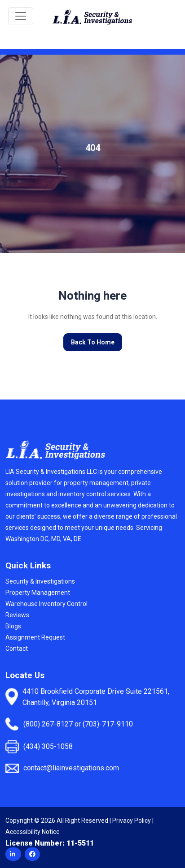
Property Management (38, 593)
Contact (17, 649)
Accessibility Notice (33, 832)
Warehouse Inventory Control (46, 604)
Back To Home (93, 342)
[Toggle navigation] (21, 16)
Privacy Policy (132, 821)
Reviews (17, 615)
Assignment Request (35, 637)
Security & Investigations (40, 581)
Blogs (13, 626)
